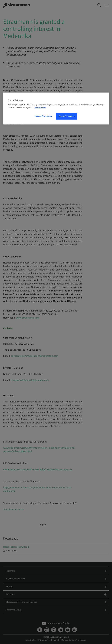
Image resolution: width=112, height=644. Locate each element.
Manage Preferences (44, 116)
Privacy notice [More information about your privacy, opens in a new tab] (41, 108)
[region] (56, 108)
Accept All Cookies (67, 116)
